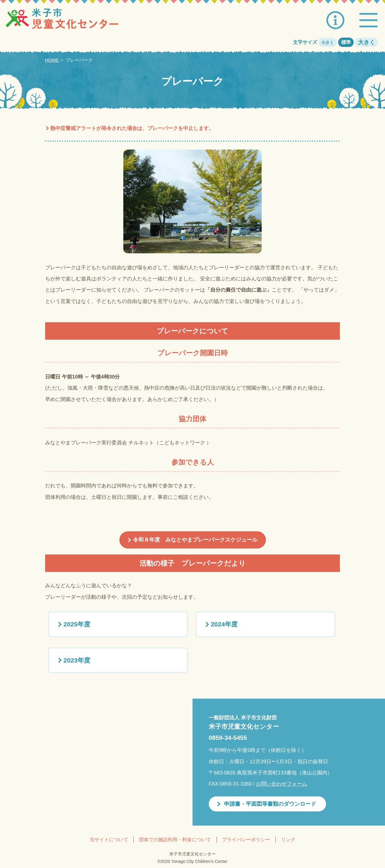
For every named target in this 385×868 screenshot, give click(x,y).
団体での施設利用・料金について (175, 840)
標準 (346, 42)
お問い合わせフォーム (282, 784)
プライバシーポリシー (246, 840)
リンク (288, 840)
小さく (328, 42)
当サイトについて (109, 840)
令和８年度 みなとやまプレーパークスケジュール (195, 540)
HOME (52, 60)
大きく (367, 42)
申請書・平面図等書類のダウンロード (270, 804)
